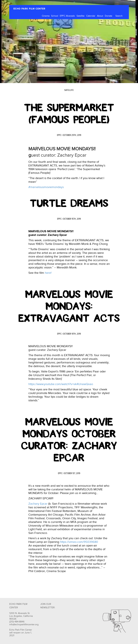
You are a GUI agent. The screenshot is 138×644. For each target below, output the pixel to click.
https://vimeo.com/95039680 (79, 542)
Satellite (81, 16)
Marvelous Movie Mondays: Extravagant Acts (69, 306)
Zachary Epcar (38, 504)
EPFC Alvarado (67, 16)
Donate (109, 16)
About (100, 16)
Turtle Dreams (69, 203)
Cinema (46, 16)
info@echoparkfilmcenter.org (24, 625)
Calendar (91, 16)
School (55, 16)
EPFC (59, 135)
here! (48, 273)
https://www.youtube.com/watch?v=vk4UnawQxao (61, 384)
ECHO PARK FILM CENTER (29, 9)
